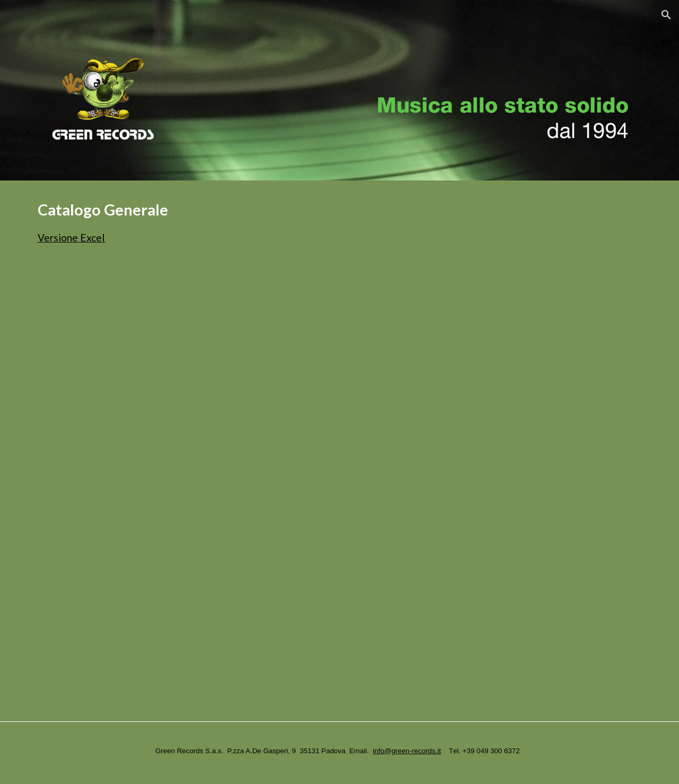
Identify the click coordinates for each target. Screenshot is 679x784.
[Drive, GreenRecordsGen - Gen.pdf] (314, 493)
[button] (666, 15)
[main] (339, 223)
